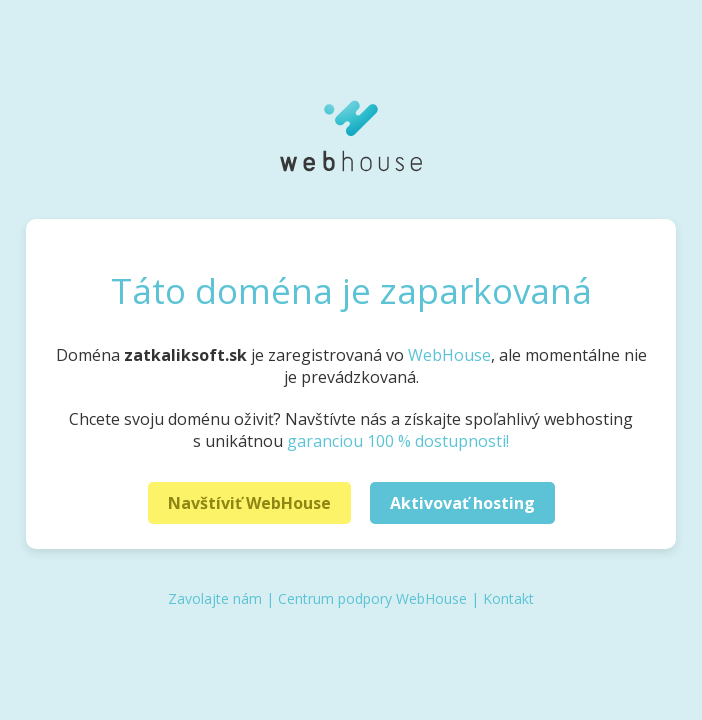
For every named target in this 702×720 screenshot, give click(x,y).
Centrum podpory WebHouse (372, 598)
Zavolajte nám (215, 598)
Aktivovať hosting (462, 503)
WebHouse (449, 355)
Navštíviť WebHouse (249, 503)
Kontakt (508, 598)
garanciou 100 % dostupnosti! (398, 441)
